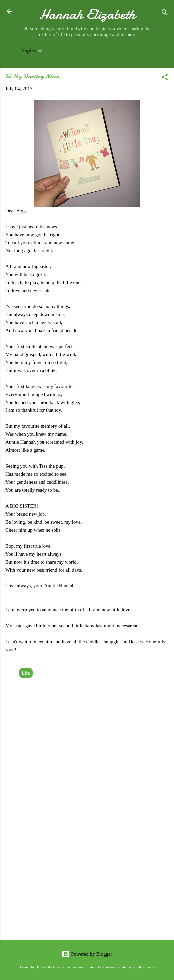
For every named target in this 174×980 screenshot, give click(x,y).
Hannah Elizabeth (87, 14)
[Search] (165, 13)
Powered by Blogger (87, 954)
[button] (165, 78)
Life (26, 673)
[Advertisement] (87, 883)
